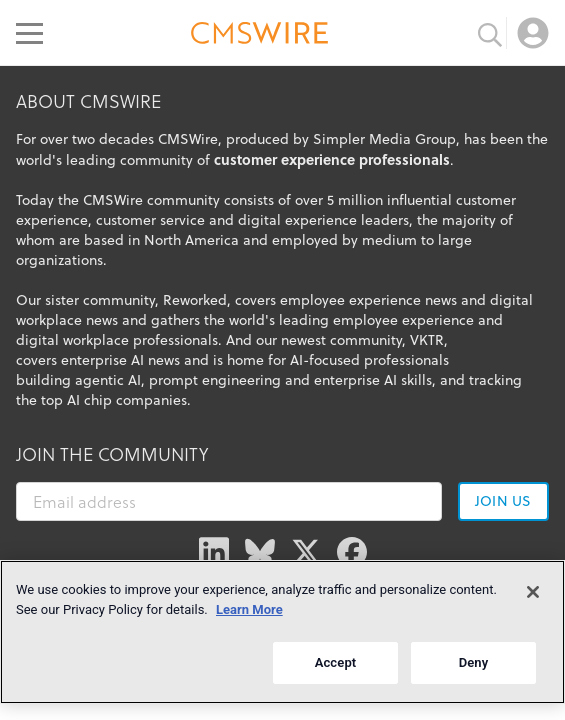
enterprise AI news (120, 360)
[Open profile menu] (533, 33)
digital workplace (72, 340)
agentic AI (108, 380)
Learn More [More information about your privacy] (249, 609)
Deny (474, 662)
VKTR (427, 340)
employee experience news (368, 300)
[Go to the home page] (260, 36)
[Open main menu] (29, 33)
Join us (503, 501)
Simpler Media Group (384, 139)
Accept (336, 662)
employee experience (403, 320)
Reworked (195, 300)
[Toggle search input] (490, 33)
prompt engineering (215, 380)
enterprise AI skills (373, 380)
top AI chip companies (114, 400)
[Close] (533, 592)
